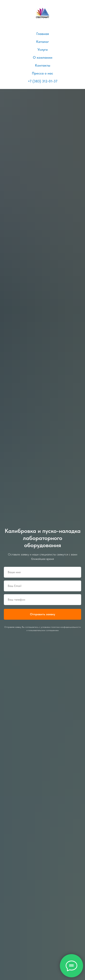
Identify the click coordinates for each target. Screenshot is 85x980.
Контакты (43, 65)
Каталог (42, 42)
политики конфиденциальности (66, 627)
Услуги (43, 50)
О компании (43, 57)
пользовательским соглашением (43, 630)
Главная (43, 34)
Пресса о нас (42, 73)
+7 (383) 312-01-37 (43, 81)
